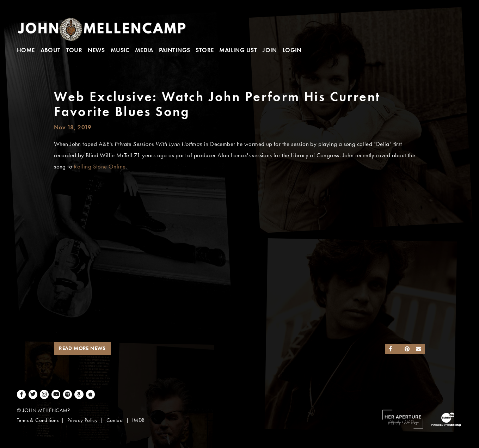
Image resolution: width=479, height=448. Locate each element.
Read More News (82, 348)
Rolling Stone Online (100, 167)
